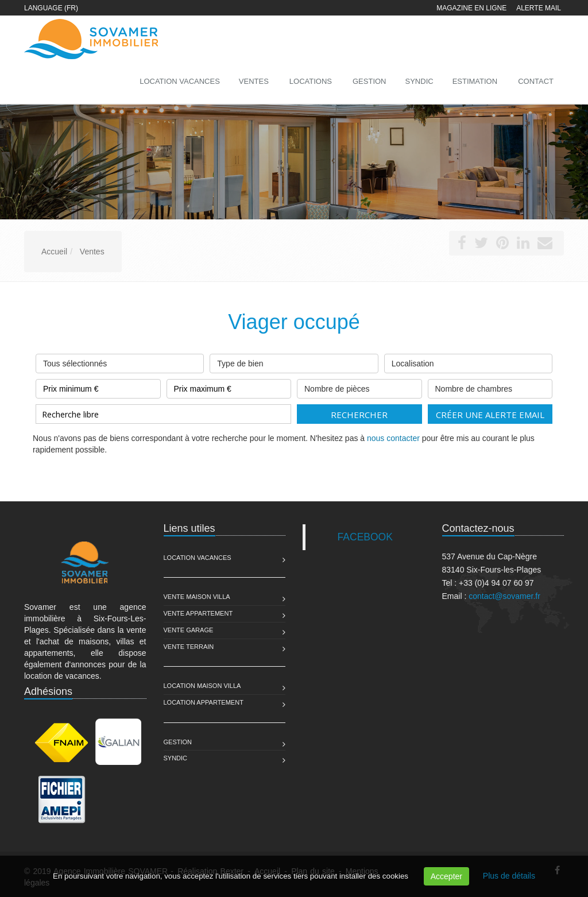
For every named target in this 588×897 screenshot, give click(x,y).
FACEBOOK (365, 537)
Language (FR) (51, 8)
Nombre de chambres (490, 386)
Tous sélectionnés (120, 361)
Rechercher (359, 415)
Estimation (475, 81)
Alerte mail (539, 8)
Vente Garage (189, 630)
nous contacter (393, 438)
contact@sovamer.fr (504, 596)
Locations (311, 81)
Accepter (446, 876)
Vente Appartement (198, 613)
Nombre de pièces (359, 386)
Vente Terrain (189, 647)
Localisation (468, 361)
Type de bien (294, 361)
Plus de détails (509, 876)
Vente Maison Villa (197, 597)
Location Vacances (198, 558)
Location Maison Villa (202, 686)
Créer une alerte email (490, 415)
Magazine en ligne (471, 8)
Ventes (254, 81)
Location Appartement (204, 702)
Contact (536, 81)
